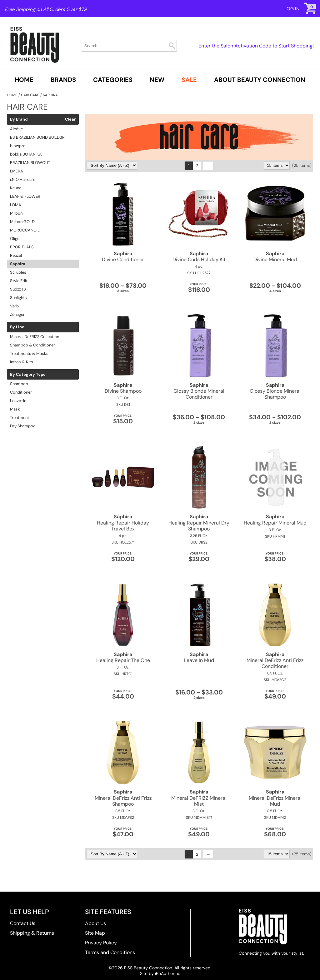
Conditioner (21, 392)
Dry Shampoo (23, 426)
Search (172, 46)
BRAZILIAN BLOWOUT (30, 163)
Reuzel (16, 255)
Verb (14, 306)
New (157, 80)
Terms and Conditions (110, 952)
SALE (189, 80)
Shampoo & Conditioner (32, 345)
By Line (17, 327)
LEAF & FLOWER (25, 196)
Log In (292, 9)
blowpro (18, 146)
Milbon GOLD (22, 222)
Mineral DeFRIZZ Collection (35, 337)
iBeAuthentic (168, 973)
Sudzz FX (18, 289)
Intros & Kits (22, 362)
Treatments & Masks (29, 353)
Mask (15, 409)
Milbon (16, 213)
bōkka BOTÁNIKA (26, 154)
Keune (16, 188)
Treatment (20, 418)
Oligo (15, 239)
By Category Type (28, 375)
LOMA (16, 205)
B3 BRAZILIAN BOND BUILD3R (37, 137)
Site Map (95, 933)
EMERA (17, 171)
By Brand (19, 119)
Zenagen (18, 314)
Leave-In (18, 401)
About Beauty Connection (260, 80)
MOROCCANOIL (25, 230)
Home (24, 80)
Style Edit (19, 281)
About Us (95, 923)
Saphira (18, 264)
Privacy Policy (101, 943)
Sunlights (18, 298)
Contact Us (23, 923)
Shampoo (19, 384)
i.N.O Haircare (23, 179)
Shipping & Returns (32, 933)
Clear (70, 119)
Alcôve (16, 129)
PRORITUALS (22, 247)
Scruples (18, 272)
